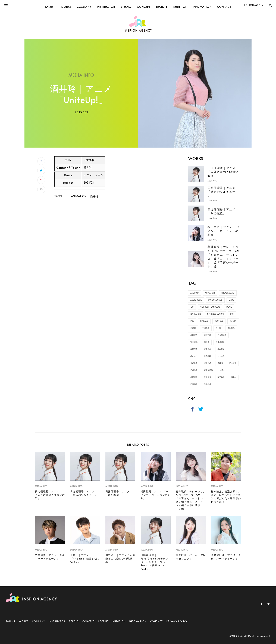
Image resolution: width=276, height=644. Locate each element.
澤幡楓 (220, 363)
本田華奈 (194, 349)
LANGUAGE (252, 5)
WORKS (24, 621)
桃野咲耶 (208, 356)
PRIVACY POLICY (177, 621)
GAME (231, 300)
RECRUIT (104, 621)
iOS (192, 307)
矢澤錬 (222, 370)
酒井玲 (88, 167)
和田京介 (194, 335)
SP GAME (204, 321)
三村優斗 (233, 321)
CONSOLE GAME (215, 300)
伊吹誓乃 (231, 328)
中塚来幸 (206, 328)
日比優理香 (220, 342)
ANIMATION (79, 196)
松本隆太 (221, 349)
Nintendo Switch (215, 314)
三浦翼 (193, 328)
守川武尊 (194, 342)
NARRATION (196, 314)
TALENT (11, 621)
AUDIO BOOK (196, 300)
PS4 (232, 314)
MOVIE (229, 307)
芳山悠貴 (208, 377)
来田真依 (208, 349)
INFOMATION (138, 621)
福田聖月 (194, 377)
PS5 (192, 321)
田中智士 (233, 363)
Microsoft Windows (210, 307)
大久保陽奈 (222, 335)
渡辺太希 (208, 363)
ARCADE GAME (228, 293)
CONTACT (157, 621)
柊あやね (194, 356)
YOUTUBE (219, 321)
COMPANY (39, 621)
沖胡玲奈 (194, 363)
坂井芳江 (208, 335)
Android (195, 293)
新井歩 (207, 342)
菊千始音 (221, 377)
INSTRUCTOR (57, 621)
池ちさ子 (221, 356)
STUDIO (74, 621)
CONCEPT (89, 621)
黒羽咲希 (208, 384)
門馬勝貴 (194, 384)
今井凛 (218, 328)
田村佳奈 (194, 370)
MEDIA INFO (81, 75)
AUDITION (119, 621)
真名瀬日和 (208, 370)
